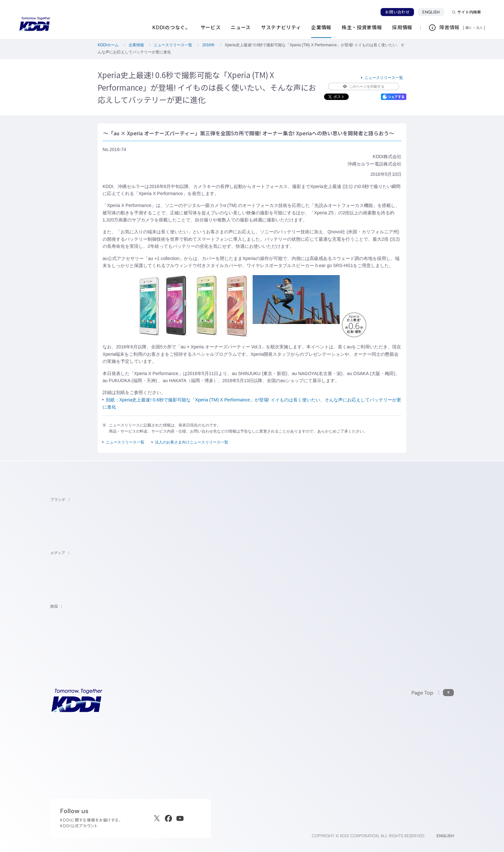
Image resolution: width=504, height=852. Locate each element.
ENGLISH (431, 12)
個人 (469, 28)
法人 (480, 28)
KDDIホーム (108, 45)
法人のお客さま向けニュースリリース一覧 (192, 442)
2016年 (208, 45)
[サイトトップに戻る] (35, 24)
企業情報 (136, 45)
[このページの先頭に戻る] (433, 693)
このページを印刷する (364, 86)
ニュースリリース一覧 (173, 45)
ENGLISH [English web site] (445, 836)
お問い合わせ (397, 12)
